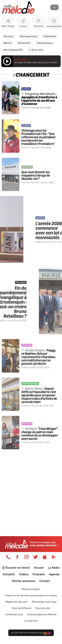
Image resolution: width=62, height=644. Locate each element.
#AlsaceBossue (45, 43)
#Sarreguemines (28, 37)
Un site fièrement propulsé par (31, 633)
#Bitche (8, 43)
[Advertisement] (31, 486)
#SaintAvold (50, 37)
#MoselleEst (24, 43)
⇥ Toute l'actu (36, 50)
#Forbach (9, 37)
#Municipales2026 (13, 50)
